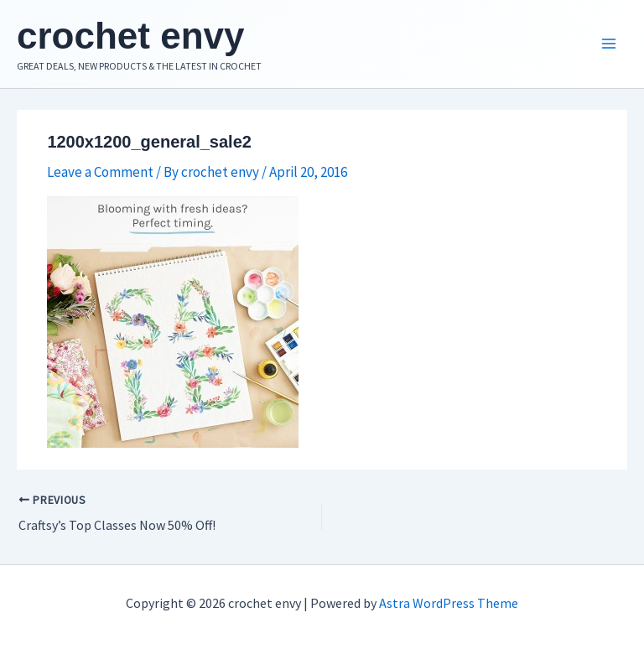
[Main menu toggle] (609, 44)
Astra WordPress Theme (449, 603)
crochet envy (130, 36)
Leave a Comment (100, 172)
